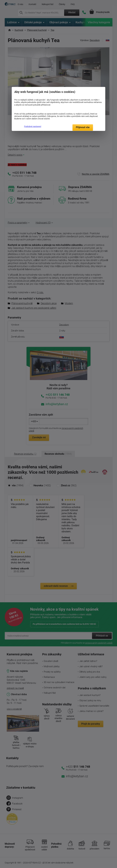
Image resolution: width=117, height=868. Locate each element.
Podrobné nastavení (33, 126)
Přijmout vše (83, 127)
